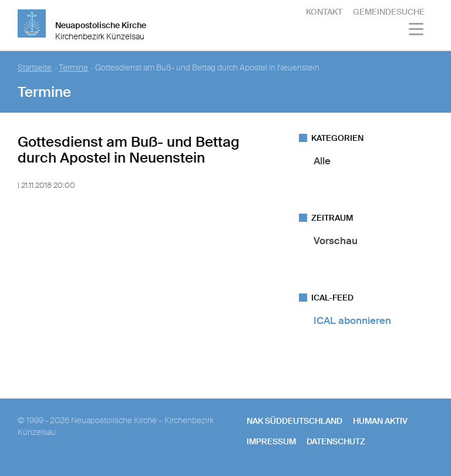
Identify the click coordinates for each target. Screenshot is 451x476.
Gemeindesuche (389, 12)
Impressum (271, 441)
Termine (73, 68)
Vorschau (336, 241)
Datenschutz (336, 441)
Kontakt (324, 12)
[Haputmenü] (417, 31)
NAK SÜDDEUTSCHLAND (295, 421)
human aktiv (380, 421)
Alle (322, 161)
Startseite (35, 68)
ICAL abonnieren (352, 320)
